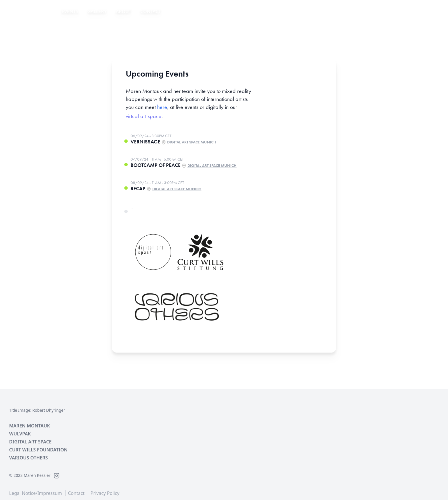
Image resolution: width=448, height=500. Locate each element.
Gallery (97, 11)
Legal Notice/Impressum (36, 493)
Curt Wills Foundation (38, 450)
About (123, 11)
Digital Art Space (30, 442)
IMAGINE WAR (29, 11)
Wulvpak (20, 434)
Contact (151, 11)
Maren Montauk (30, 426)
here (162, 107)
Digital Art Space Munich (192, 142)
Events (70, 11)
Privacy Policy (105, 493)
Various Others (28, 458)
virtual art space (144, 116)
